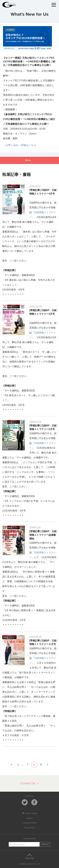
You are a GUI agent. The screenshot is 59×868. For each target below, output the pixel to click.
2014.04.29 (36, 637)
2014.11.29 (35, 528)
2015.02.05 (36, 307)
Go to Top (29, 856)
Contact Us (30, 783)
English (29, 818)
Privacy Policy (29, 828)
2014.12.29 (35, 422)
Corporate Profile (30, 823)
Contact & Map (29, 813)
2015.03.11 (35, 186)
